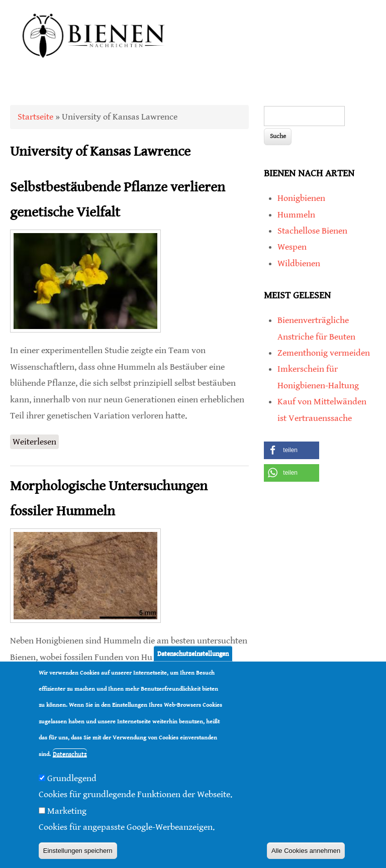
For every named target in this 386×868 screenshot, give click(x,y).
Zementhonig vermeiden (324, 353)
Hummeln (296, 215)
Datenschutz (70, 754)
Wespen (292, 247)
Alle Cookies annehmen (306, 851)
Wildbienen (299, 263)
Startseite (35, 117)
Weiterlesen (36, 442)
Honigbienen (301, 198)
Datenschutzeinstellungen (193, 653)
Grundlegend (72, 778)
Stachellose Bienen (312, 231)
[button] (292, 450)
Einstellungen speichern (78, 851)
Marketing (67, 811)
